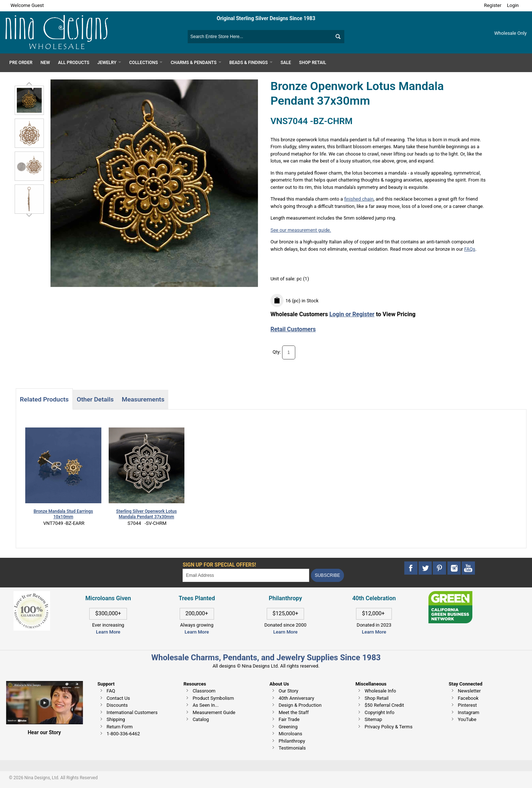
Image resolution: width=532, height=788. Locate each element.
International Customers (132, 712)
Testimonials (292, 748)
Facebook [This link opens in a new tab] (468, 698)
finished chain (359, 199)
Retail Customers (293, 329)
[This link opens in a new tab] (450, 595)
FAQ (111, 691)
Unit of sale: (284, 279)
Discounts (117, 705)
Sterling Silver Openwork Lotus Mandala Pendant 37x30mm (146, 514)
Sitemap (373, 719)
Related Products (44, 399)
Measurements (143, 399)
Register (493, 5)
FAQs (470, 249)
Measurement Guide (214, 712)
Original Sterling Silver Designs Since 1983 (266, 18)
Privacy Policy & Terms (388, 727)
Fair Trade (289, 719)
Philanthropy (292, 741)
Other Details (95, 399)
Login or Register (352, 314)
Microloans (290, 734)
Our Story (288, 691)
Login (513, 5)
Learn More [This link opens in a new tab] (197, 632)
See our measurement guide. (301, 230)
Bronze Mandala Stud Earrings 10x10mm (63, 514)
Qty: (277, 352)
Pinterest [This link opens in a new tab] (467, 705)
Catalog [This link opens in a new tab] (201, 719)
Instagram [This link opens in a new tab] (469, 712)
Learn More (108, 632)
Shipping (116, 719)
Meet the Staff (293, 712)
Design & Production (300, 705)
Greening (288, 727)
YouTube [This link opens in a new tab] (467, 719)
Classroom (204, 691)
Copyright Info (379, 712)
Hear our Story (44, 732)
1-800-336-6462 (123, 734)
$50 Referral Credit (384, 705)
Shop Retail (376, 698)
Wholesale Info (380, 691)
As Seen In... (205, 705)
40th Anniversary (296, 698)
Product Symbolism (213, 698)
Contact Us (118, 698)
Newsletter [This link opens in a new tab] (469, 691)
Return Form (119, 727)
